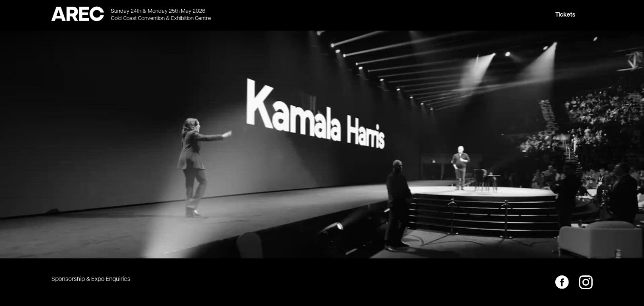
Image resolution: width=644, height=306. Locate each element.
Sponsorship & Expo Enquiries (91, 279)
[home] (78, 15)
